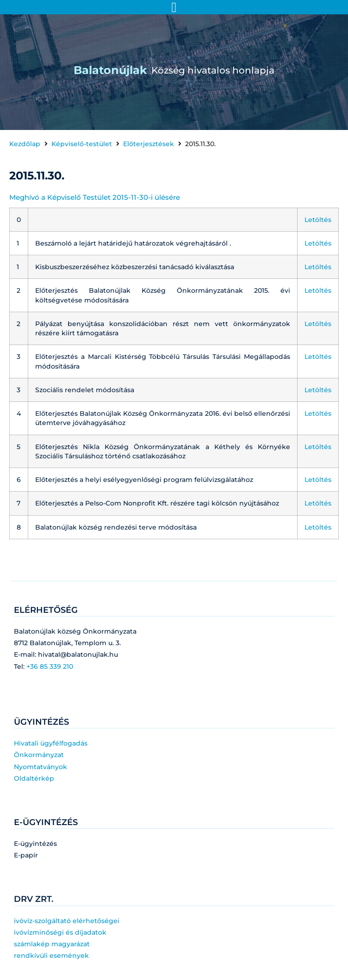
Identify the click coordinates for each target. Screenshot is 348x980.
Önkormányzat (39, 755)
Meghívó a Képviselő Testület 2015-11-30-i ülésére (95, 197)
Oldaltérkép (34, 778)
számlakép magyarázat (52, 944)
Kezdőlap (25, 144)
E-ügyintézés (35, 844)
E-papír (26, 855)
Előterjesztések (149, 144)
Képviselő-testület (82, 144)
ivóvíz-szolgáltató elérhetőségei (67, 921)
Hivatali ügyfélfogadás (51, 743)
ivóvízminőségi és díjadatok (60, 932)
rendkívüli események (51, 955)
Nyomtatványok (40, 767)
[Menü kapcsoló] (174, 7)
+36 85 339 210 (50, 666)
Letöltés (318, 220)
